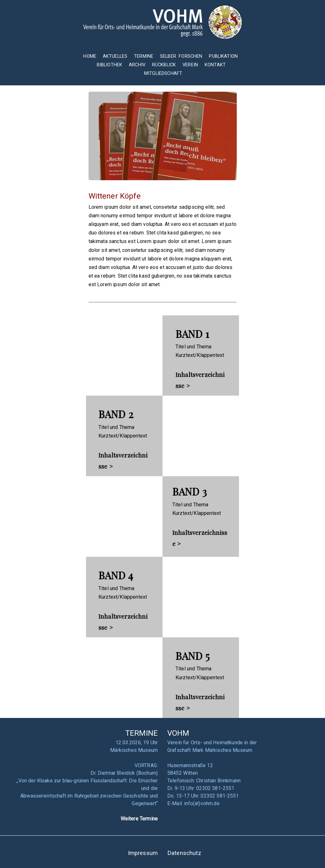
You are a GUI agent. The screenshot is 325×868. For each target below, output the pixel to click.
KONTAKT (215, 65)
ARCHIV (137, 65)
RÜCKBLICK (165, 65)
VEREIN (190, 65)
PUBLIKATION (223, 56)
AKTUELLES (115, 56)
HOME (90, 56)
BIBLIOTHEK (110, 65)
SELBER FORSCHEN (181, 56)
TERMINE (144, 56)
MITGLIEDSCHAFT (163, 73)
